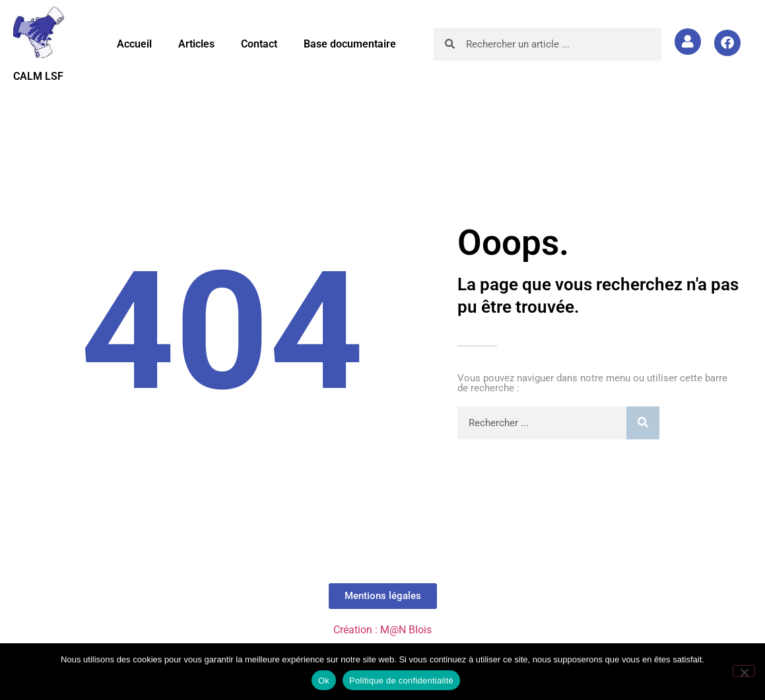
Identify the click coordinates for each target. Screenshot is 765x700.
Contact (259, 44)
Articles (196, 44)
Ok (324, 681)
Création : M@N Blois (382, 630)
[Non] (744, 671)
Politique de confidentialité (401, 681)
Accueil (134, 44)
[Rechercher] (643, 423)
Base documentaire (350, 44)
